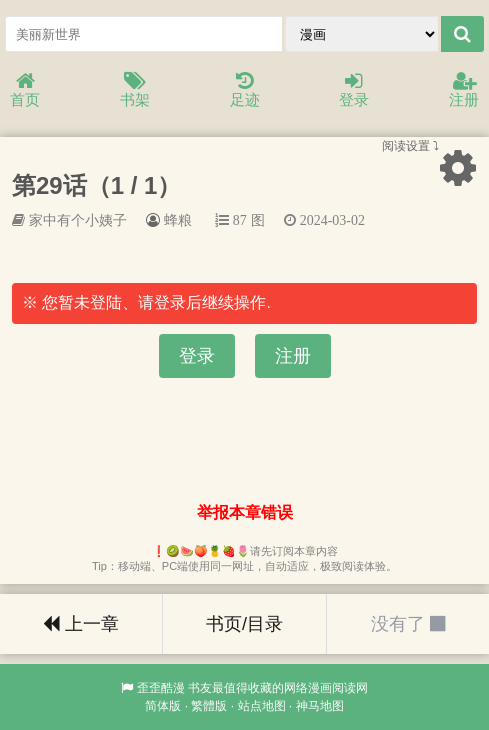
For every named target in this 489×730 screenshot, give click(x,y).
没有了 (408, 624)
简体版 (163, 706)
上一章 (81, 624)
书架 (135, 90)
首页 (25, 90)
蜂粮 (178, 220)
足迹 (245, 90)
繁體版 (209, 706)
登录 (354, 90)
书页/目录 (244, 624)
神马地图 (320, 706)
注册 (464, 90)
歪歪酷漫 (161, 688)
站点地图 (262, 706)
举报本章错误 (245, 512)
